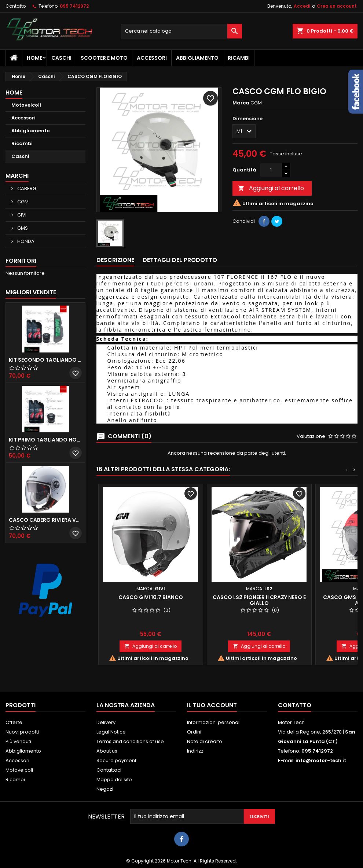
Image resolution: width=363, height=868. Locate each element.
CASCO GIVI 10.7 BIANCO (151, 597)
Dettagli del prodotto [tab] (180, 260)
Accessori (152, 58)
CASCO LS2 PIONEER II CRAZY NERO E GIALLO (259, 600)
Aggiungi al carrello (271, 188)
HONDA (25, 241)
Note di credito (205, 741)
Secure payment (116, 760)
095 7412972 (74, 6)
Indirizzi (196, 751)
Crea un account (337, 6)
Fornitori (21, 261)
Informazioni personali (214, 722)
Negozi (105, 789)
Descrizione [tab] (115, 260)
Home (34, 58)
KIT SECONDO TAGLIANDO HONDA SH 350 (45, 360)
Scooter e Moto (104, 58)
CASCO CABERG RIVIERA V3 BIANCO (45, 520)
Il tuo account (212, 705)
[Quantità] (271, 170)
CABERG (26, 189)
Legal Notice (111, 732)
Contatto (16, 6)
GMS (22, 228)
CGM (22, 202)
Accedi (302, 6)
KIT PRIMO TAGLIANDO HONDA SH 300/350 (45, 440)
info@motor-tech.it (321, 760)
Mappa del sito (114, 780)
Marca (241, 103)
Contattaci (109, 770)
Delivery (106, 722)
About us (107, 751)
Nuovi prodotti (22, 732)
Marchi (17, 176)
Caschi (61, 58)
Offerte (14, 722)
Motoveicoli (26, 105)
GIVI (21, 215)
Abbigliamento (197, 58)
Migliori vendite (31, 292)
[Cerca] (181, 31)
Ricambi (239, 58)
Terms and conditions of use (130, 741)
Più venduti (18, 741)
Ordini (194, 732)
